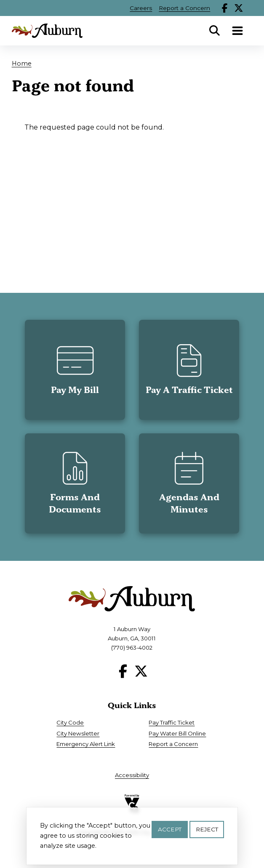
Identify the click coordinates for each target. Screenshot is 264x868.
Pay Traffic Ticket (172, 722)
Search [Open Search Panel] (214, 31)
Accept (170, 832)
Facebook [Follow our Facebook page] (225, 8)
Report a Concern (184, 8)
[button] (75, 370)
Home (22, 64)
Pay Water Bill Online (177, 733)
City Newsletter (78, 733)
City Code (70, 722)
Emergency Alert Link (86, 744)
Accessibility (132, 775)
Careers (141, 8)
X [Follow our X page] (239, 8)
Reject (207, 832)
